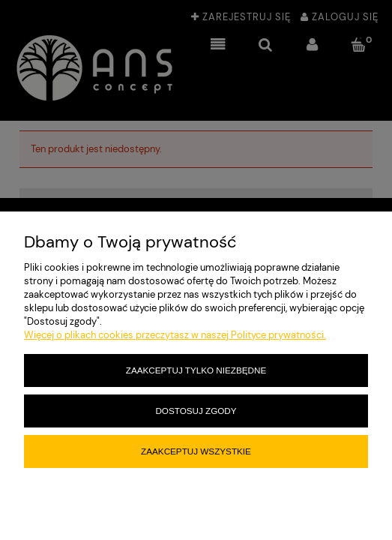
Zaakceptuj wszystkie (196, 451)
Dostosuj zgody (196, 411)
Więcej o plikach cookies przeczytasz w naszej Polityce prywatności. (175, 335)
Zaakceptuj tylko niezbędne (196, 370)
